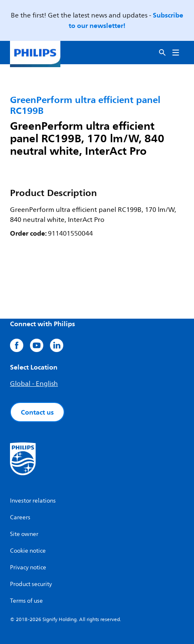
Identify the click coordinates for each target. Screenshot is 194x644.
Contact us (37, 412)
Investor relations (33, 501)
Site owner (24, 534)
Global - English (34, 384)
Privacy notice (28, 567)
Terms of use (26, 601)
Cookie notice (28, 551)
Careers (20, 517)
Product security (31, 584)
